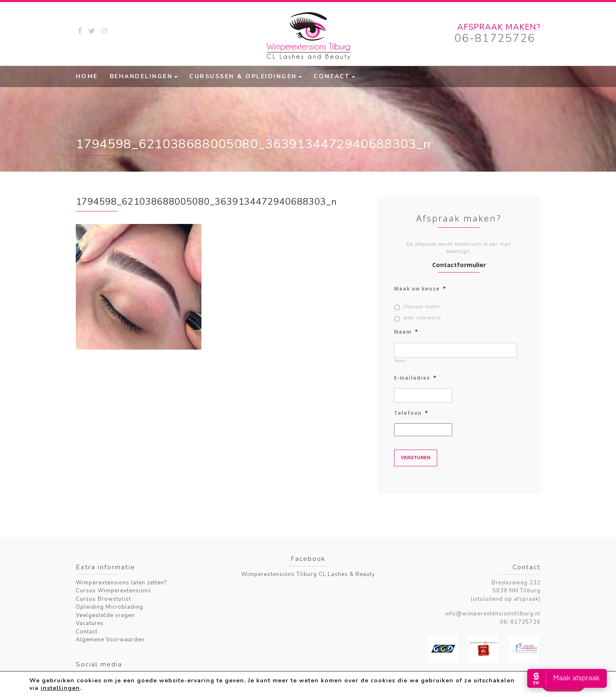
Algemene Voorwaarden (110, 640)
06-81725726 (495, 38)
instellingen (60, 688)
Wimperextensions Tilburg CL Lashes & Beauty (308, 574)
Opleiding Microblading (110, 607)
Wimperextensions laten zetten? (121, 583)
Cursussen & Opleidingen (243, 76)
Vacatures (90, 623)
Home (87, 76)
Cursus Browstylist (103, 599)
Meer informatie (422, 318)
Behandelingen (141, 76)
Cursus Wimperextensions (113, 591)
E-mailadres (415, 378)
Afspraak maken (422, 306)
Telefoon (411, 413)
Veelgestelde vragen (105, 615)
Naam (406, 332)
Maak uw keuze (420, 289)
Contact (332, 76)
